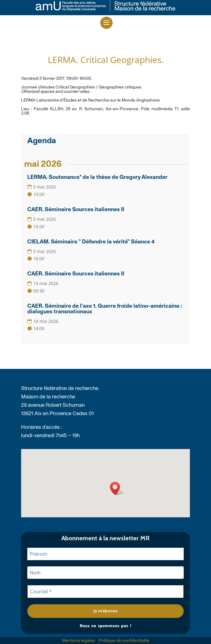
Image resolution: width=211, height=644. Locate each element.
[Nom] (105, 573)
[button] (106, 23)
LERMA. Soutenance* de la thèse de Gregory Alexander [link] (97, 177)
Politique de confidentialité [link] (124, 641)
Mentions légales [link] (79, 641)
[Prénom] (105, 554)
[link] (105, 10)
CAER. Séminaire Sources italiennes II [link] (76, 210)
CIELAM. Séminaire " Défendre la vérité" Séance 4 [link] (91, 242)
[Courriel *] (105, 592)
